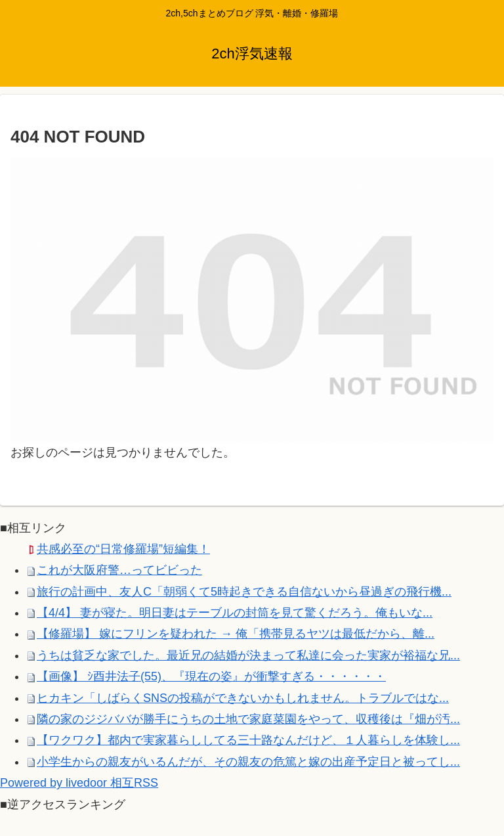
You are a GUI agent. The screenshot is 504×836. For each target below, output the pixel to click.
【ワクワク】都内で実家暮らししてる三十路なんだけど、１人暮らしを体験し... (248, 740)
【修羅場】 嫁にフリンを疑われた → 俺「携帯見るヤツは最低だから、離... (236, 634)
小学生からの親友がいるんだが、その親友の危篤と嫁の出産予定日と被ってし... (248, 762)
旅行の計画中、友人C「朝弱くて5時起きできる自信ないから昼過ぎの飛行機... (244, 592)
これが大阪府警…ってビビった (119, 570)
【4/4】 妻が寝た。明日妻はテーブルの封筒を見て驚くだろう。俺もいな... (235, 613)
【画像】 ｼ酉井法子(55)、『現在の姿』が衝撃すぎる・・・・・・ (211, 676)
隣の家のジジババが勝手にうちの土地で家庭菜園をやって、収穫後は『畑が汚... (248, 719)
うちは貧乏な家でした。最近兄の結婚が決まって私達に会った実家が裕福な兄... (248, 655)
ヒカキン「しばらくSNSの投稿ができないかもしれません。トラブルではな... (243, 698)
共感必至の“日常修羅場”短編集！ (123, 549)
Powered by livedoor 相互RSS (79, 783)
